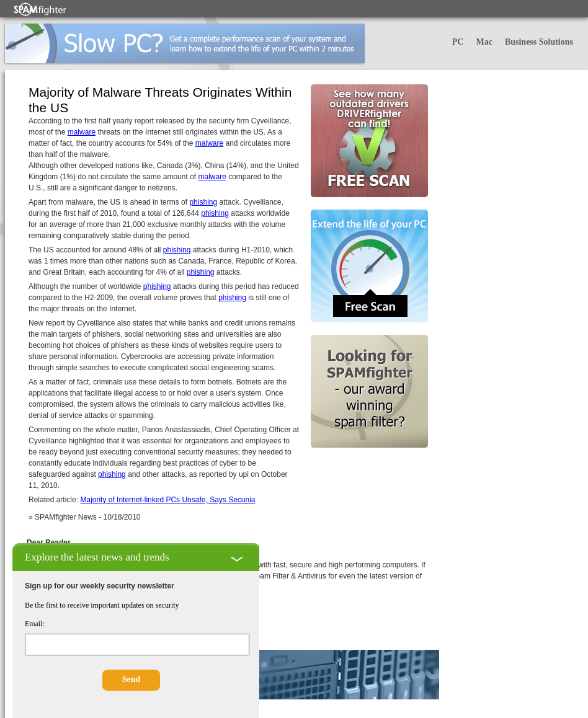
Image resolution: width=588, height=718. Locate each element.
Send (131, 679)
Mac (484, 42)
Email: (35, 624)
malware (82, 132)
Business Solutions (539, 42)
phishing (203, 202)
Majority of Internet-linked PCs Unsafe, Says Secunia (167, 500)
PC (458, 42)
